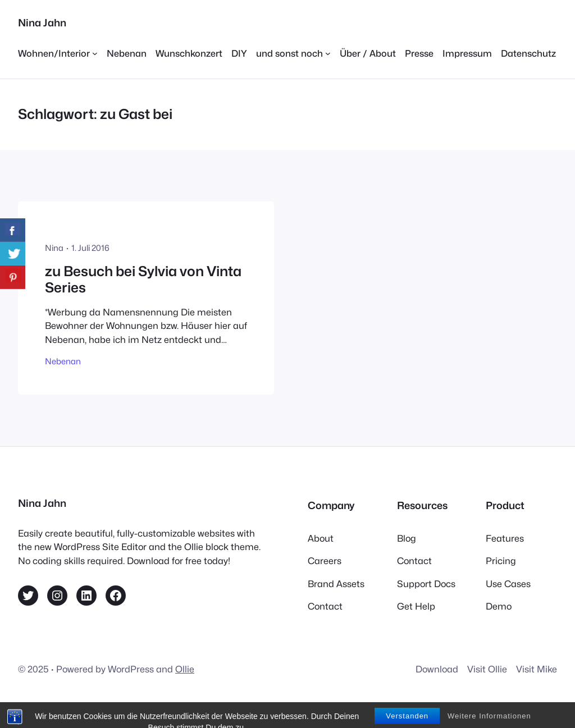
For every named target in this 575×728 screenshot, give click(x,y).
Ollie (185, 669)
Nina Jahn (42, 23)
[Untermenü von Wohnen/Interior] (58, 53)
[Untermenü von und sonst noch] (293, 53)
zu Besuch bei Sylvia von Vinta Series (143, 280)
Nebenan (63, 361)
